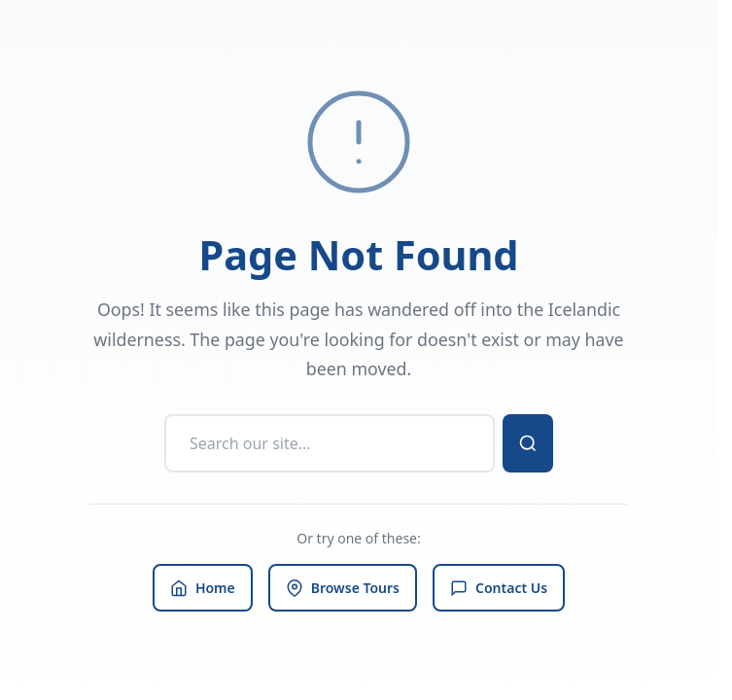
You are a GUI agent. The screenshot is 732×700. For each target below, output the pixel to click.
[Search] (330, 443)
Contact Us (499, 588)
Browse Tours (343, 588)
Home (203, 588)
